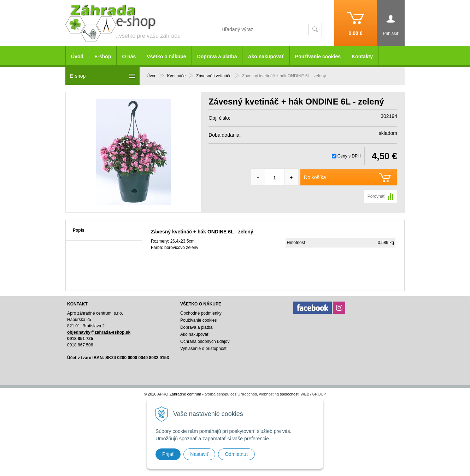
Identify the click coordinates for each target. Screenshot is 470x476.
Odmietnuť (236, 454)
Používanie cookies (318, 56)
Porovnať (376, 196)
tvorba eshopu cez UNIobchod (231, 394)
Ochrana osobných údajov (205, 341)
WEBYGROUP (313, 394)
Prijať (168, 454)
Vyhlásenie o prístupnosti (204, 349)
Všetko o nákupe (166, 56)
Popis (79, 230)
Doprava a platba (217, 56)
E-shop (103, 56)
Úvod (77, 56)
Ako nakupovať (266, 56)
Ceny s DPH (349, 156)
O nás (129, 56)
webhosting (269, 394)
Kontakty (362, 56)
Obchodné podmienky (201, 313)
